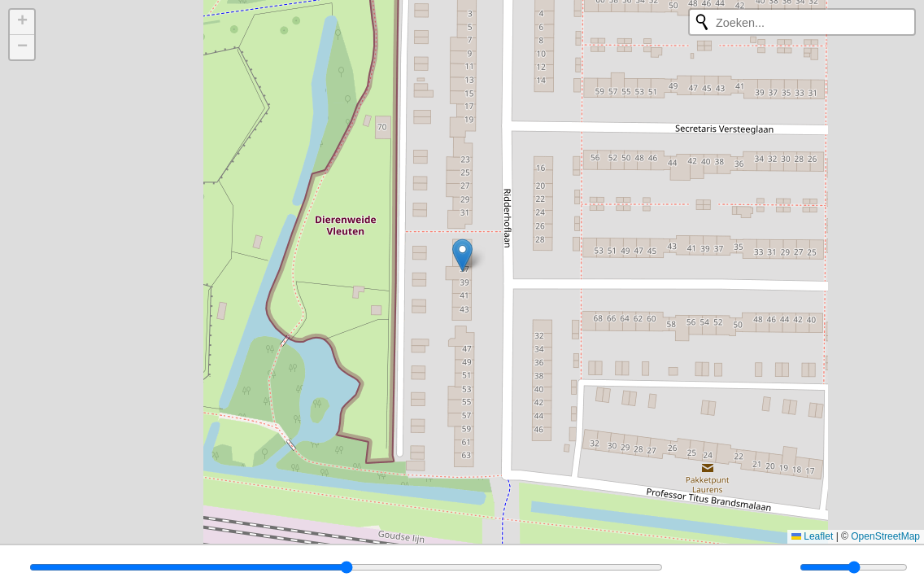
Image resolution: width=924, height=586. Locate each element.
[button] (462, 255)
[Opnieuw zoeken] (702, 22)
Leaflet (812, 536)
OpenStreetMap (885, 536)
